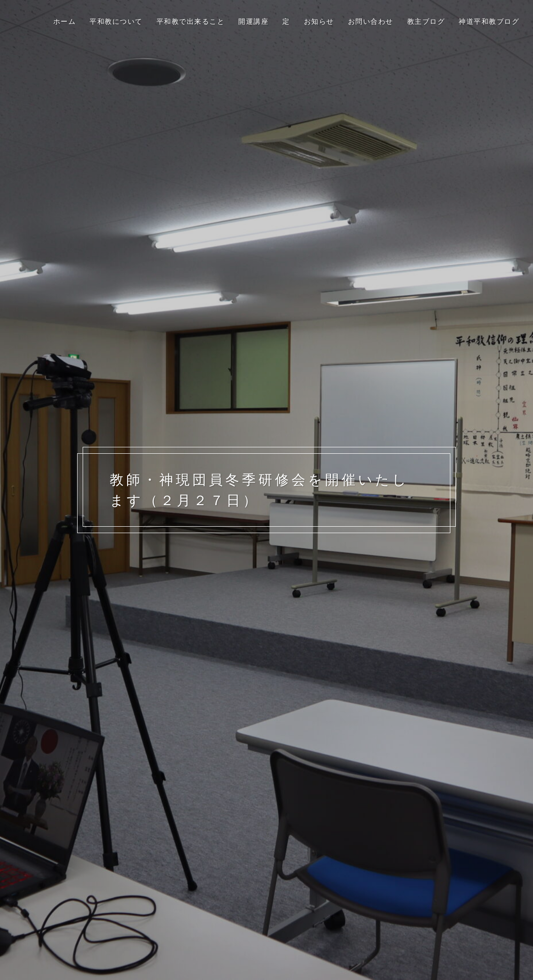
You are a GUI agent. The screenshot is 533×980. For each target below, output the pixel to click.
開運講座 (253, 21)
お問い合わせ (371, 21)
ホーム (65, 21)
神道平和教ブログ (489, 21)
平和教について (116, 21)
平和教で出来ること (191, 21)
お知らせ (319, 21)
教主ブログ (426, 21)
